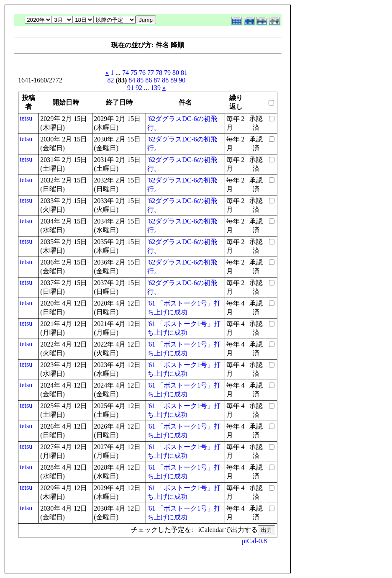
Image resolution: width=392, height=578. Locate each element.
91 (131, 88)
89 (174, 80)
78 (159, 73)
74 (126, 73)
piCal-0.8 (254, 541)
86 (149, 80)
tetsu (26, 118)
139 (156, 88)
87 (157, 80)
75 (134, 73)
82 (111, 80)
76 (142, 73)
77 (151, 73)
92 (139, 88)
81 (184, 73)
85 (140, 80)
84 (132, 80)
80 (176, 73)
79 (167, 73)
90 (182, 80)
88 (165, 80)
